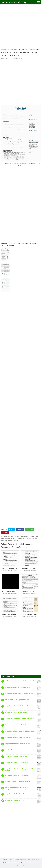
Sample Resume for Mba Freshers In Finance (18, 744)
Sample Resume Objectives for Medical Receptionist (20, 706)
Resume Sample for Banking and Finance (17, 756)
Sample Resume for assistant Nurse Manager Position (20, 693)
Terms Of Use (30, 860)
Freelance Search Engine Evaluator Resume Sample (20, 681)
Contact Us (11, 860)
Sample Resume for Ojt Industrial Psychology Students (20, 731)
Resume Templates (35, 862)
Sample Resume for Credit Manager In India (17, 737)
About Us (36, 860)
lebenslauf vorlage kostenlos (16, 865)
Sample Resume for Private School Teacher (17, 763)
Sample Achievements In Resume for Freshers (18, 781)
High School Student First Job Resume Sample (14, 568)
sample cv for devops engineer (27, 537)
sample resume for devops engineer (26, 539)
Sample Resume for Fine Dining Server (16, 794)
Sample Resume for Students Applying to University (19, 719)
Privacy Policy (23, 860)
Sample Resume (26, 862)
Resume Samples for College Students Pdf (17, 725)
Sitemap (5, 860)
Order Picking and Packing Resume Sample (17, 700)
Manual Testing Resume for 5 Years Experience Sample (17, 615)
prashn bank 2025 (28, 865)
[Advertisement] (21, 27)
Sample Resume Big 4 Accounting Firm (16, 712)
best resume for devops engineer (11, 537)
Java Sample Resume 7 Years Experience (16, 775)
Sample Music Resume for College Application (18, 687)
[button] (39, 2)
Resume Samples (6, 59)
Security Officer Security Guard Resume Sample (18, 750)
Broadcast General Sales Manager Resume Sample (16, 592)
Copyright (16, 860)
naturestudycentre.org (14, 2)
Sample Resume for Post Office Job (15, 800)
